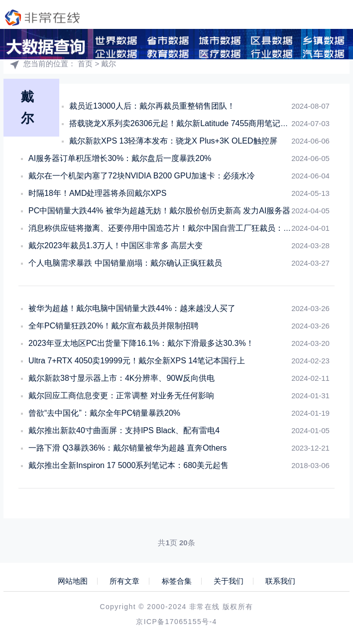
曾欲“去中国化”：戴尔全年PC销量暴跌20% (104, 413)
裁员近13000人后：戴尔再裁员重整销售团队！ (152, 106)
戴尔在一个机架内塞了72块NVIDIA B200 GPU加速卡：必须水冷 (142, 176)
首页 (85, 64)
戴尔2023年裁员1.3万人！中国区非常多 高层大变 (116, 245)
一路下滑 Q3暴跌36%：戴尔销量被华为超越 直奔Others (127, 448)
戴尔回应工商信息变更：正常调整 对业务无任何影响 (121, 396)
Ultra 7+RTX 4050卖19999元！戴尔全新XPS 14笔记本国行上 (137, 361)
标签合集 (177, 581)
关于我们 (229, 581)
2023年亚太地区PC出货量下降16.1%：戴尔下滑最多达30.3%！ (141, 343)
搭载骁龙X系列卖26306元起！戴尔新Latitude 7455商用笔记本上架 (187, 123)
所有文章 (124, 581)
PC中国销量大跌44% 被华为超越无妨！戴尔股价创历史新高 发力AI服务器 (159, 211)
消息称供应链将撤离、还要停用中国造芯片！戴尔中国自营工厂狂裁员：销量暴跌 (172, 228)
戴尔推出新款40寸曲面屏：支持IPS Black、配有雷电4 (124, 430)
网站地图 (73, 581)
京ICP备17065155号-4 (176, 622)
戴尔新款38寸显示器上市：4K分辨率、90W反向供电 (121, 378)
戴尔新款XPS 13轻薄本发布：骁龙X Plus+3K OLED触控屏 (173, 141)
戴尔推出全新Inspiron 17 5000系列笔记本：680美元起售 (128, 465)
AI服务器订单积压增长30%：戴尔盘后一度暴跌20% (120, 158)
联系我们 (280, 581)
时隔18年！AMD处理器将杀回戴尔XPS (97, 193)
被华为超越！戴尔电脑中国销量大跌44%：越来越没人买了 (132, 308)
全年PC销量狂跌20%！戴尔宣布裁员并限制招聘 (114, 326)
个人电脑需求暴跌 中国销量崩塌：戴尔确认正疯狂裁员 (125, 263)
